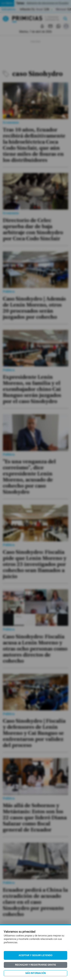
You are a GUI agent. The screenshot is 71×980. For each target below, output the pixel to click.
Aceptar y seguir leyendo (35, 955)
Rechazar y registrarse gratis (35, 965)
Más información (36, 973)
